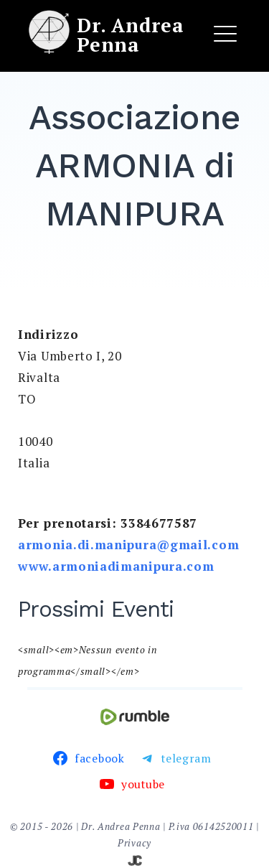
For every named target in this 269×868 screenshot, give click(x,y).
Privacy (134, 843)
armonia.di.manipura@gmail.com (128, 545)
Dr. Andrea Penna (130, 35)
